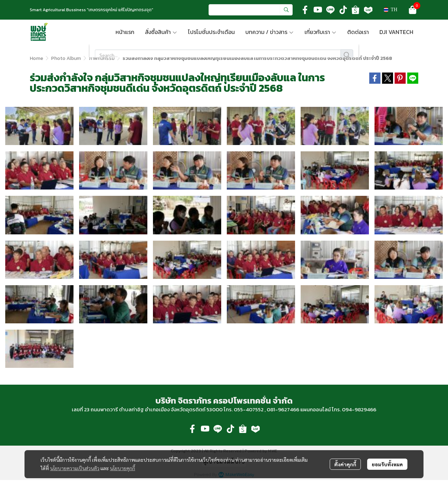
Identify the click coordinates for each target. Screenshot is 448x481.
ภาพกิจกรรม (102, 58)
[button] (251, 10)
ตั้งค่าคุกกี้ (345, 464)
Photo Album (66, 58)
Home (36, 58)
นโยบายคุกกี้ (122, 468)
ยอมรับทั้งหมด (387, 464)
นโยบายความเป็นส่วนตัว (75, 468)
